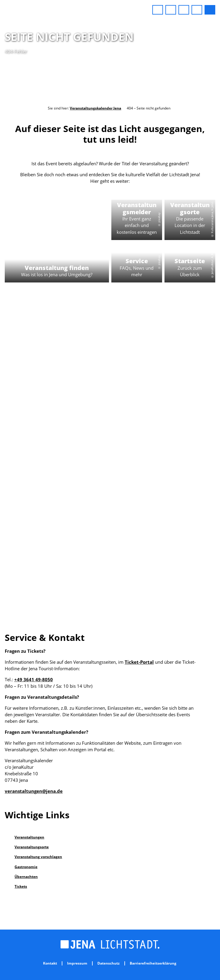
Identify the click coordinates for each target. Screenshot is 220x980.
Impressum (77, 963)
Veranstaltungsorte (32, 847)
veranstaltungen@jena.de (34, 791)
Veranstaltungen (29, 837)
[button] (158, 10)
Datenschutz (109, 963)
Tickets (21, 886)
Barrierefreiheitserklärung (153, 963)
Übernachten (26, 877)
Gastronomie (26, 867)
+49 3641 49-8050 (34, 679)
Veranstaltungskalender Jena (95, 108)
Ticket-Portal (139, 662)
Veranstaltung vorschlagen (38, 857)
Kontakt (50, 963)
